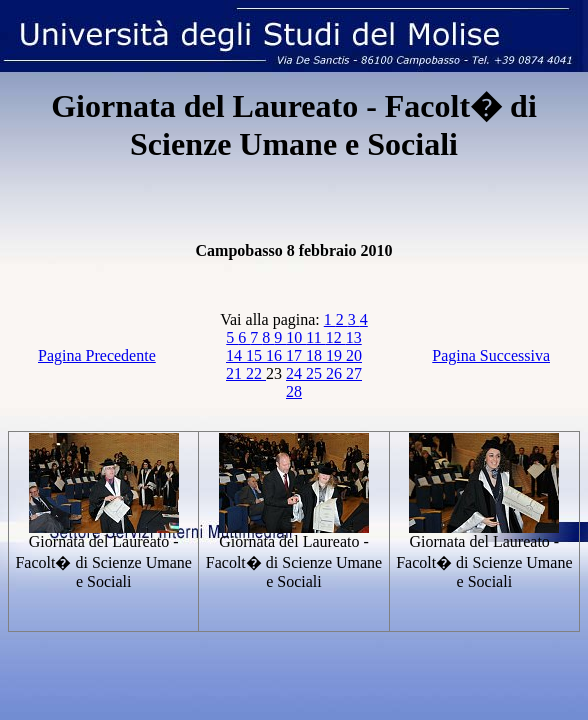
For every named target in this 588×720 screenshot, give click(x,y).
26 (336, 373)
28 (294, 391)
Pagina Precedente (97, 355)
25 (316, 373)
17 (296, 355)
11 (315, 337)
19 (336, 355)
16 (276, 355)
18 (316, 355)
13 (354, 337)
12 (336, 337)
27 (354, 373)
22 (256, 373)
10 (296, 337)
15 (256, 355)
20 (354, 355)
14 (236, 355)
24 (296, 373)
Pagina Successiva (491, 355)
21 (236, 373)
